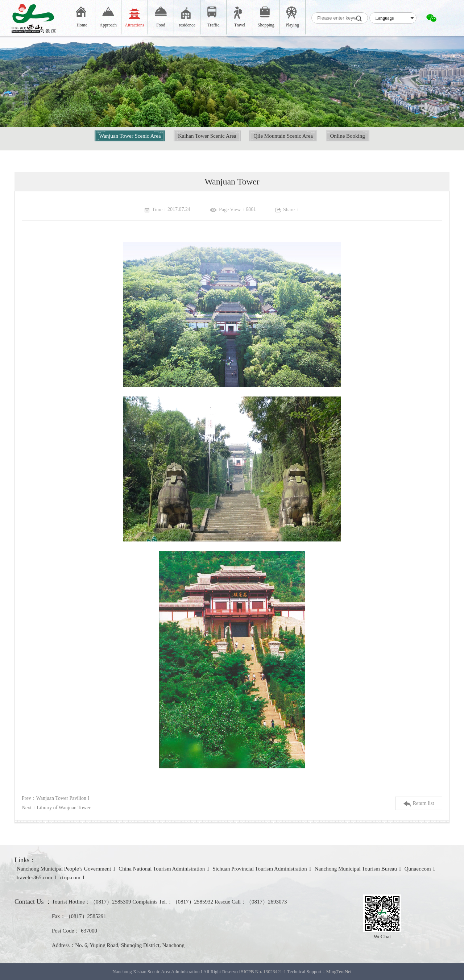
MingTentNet (339, 971)
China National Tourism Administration (162, 869)
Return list (419, 804)
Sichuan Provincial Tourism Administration (260, 869)
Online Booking (348, 136)
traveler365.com (34, 877)
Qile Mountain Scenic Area (283, 136)
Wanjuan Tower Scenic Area (130, 136)
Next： (56, 808)
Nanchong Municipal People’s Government (64, 869)
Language (384, 18)
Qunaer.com (418, 869)
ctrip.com (70, 877)
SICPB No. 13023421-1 (263, 971)
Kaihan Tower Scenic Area (207, 136)
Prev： (55, 798)
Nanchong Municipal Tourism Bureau (356, 869)
